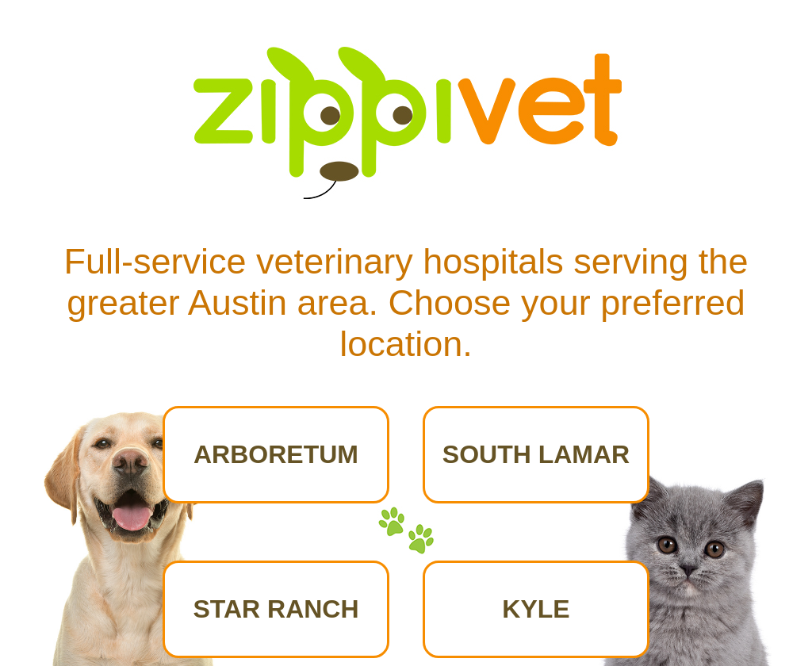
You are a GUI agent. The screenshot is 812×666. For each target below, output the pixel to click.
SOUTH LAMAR (536, 454)
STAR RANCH (276, 609)
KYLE (536, 609)
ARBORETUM (276, 454)
